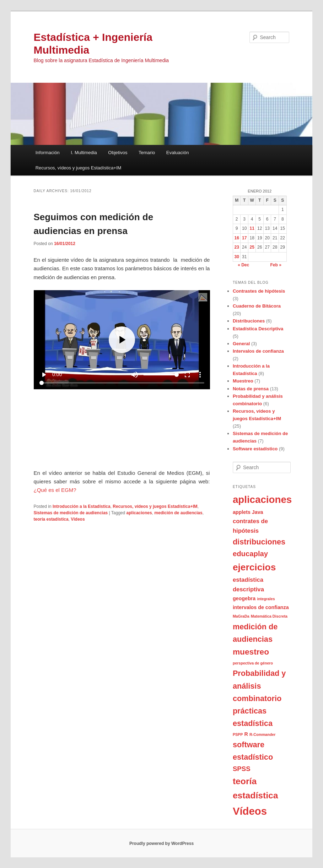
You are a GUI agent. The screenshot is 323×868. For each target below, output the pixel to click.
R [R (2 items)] (246, 734)
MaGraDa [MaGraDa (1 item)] (241, 616)
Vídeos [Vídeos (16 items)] (250, 811)
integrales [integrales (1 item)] (266, 599)
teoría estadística (51, 519)
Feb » (276, 265)
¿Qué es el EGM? (55, 490)
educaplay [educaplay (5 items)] (250, 554)
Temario (147, 153)
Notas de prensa (251, 389)
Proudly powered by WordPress (161, 843)
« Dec (243, 265)
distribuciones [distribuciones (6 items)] (259, 542)
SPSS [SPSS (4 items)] (242, 769)
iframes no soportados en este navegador (122, 379)
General (241, 344)
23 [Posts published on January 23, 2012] (236, 247)
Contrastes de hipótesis (259, 291)
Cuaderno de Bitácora (257, 306)
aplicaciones (139, 513)
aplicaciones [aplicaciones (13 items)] (262, 500)
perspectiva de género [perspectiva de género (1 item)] (253, 663)
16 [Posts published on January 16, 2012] (236, 238)
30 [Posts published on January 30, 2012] (236, 257)
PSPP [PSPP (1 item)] (238, 734)
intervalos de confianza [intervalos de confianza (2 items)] (261, 607)
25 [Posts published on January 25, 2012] (252, 247)
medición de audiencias (178, 513)
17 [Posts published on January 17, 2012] (244, 238)
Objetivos (118, 153)
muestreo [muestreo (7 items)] (251, 652)
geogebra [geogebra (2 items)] (244, 598)
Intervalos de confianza (258, 351)
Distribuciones (249, 321)
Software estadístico (255, 449)
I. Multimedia (84, 153)
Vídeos (78, 519)
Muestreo (243, 381)
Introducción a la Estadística (82, 506)
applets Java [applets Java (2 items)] (248, 512)
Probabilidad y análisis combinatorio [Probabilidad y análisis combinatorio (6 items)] (259, 686)
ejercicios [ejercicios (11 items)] (254, 567)
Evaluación (178, 153)
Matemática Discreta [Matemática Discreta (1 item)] (269, 616)
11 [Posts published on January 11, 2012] (252, 228)
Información (48, 153)
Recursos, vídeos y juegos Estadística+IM (79, 168)
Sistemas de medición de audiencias (71, 513)
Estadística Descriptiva (258, 329)
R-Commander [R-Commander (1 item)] (262, 734)
